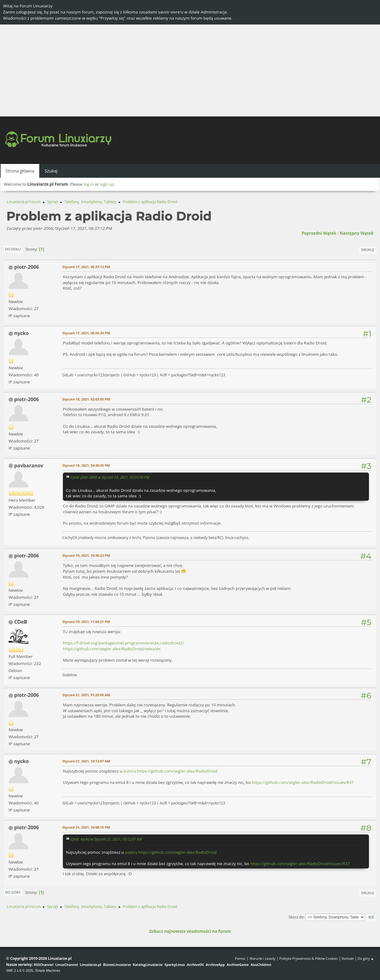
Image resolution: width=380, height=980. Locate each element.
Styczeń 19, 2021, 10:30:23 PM (86, 555)
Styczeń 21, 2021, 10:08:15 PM (86, 827)
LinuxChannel (67, 965)
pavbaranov (29, 465)
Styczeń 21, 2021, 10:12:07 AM (86, 761)
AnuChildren (261, 965)
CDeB (21, 622)
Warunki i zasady (263, 958)
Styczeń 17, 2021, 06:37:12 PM (86, 267)
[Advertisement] (190, 70)
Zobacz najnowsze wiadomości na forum (190, 931)
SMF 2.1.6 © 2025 (20, 971)
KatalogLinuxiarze (148, 965)
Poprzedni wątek (319, 233)
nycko (21, 333)
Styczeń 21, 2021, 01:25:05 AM (86, 695)
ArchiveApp (215, 965)
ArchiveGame (238, 965)
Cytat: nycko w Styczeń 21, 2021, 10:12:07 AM (106, 839)
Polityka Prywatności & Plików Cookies (309, 958)
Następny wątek (357, 233)
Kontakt (348, 958)
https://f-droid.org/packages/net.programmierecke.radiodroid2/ (123, 643)
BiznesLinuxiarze (117, 965)
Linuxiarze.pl (91, 965)
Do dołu (13, 249)
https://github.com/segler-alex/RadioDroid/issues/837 (303, 782)
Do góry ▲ (366, 958)
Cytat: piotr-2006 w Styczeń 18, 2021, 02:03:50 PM (110, 477)
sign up (107, 184)
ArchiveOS (195, 965)
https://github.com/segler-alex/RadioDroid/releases (112, 649)
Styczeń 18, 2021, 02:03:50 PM (86, 399)
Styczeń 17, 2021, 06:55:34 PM (86, 333)
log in (89, 184)
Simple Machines (48, 971)
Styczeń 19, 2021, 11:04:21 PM (86, 622)
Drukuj (368, 250)
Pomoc (240, 958)
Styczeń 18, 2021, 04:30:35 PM (86, 465)
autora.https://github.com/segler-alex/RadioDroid (170, 771)
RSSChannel (44, 965)
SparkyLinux (175, 965)
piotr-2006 (27, 267)
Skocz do (296, 917)
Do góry (13, 892)
